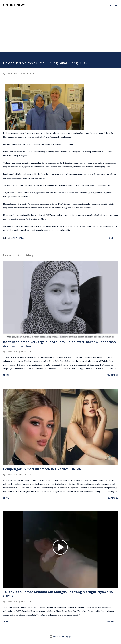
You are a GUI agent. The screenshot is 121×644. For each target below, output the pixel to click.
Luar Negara (17, 238)
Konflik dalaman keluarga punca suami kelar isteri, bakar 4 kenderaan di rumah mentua (59, 344)
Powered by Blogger (60, 636)
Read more (112, 375)
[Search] (110, 5)
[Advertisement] (60, 32)
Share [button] (112, 238)
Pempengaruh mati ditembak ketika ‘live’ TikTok (42, 469)
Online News (14, 5)
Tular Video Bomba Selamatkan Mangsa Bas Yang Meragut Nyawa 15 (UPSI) (58, 594)
